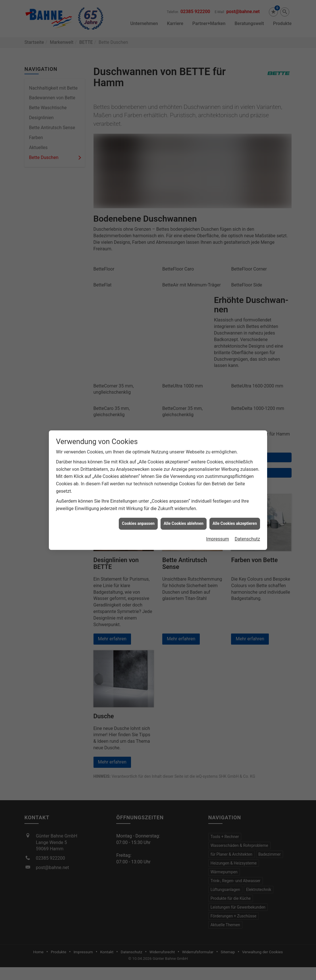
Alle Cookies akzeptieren (235, 508)
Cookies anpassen (138, 508)
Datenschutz (247, 524)
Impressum (218, 524)
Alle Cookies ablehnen (184, 508)
